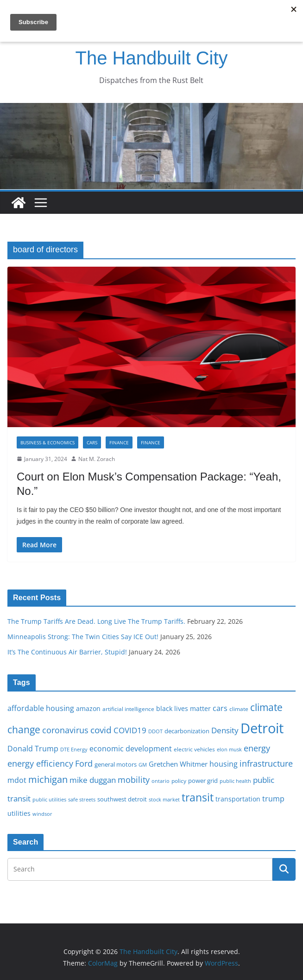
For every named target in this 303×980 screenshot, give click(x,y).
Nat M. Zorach (97, 459)
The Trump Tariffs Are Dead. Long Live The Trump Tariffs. (96, 621)
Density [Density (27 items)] (225, 730)
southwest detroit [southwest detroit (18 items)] (122, 799)
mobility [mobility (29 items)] (134, 780)
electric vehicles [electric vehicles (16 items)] (194, 749)
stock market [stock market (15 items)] (164, 799)
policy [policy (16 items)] (179, 781)
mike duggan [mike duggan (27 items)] (93, 780)
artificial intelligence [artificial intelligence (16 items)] (128, 709)
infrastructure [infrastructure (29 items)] (266, 763)
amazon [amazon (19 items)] (88, 708)
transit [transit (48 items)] (198, 797)
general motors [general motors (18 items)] (116, 764)
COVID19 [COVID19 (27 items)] (130, 730)
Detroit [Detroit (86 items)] (262, 728)
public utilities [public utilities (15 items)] (49, 799)
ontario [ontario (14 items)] (161, 781)
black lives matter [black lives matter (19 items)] (183, 708)
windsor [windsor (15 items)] (42, 814)
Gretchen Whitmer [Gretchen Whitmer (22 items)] (178, 764)
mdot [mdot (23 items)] (17, 780)
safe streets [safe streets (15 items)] (82, 799)
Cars (92, 442)
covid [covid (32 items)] (101, 730)
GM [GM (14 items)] (143, 765)
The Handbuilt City (151, 58)
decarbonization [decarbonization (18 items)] (187, 731)
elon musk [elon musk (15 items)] (229, 749)
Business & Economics (47, 442)
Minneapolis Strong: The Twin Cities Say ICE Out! (83, 637)
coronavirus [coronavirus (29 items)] (65, 730)
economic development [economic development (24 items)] (131, 749)
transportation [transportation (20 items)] (238, 799)
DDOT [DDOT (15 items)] (155, 731)
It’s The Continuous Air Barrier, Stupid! (67, 652)
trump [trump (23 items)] (273, 799)
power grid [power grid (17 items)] (203, 781)
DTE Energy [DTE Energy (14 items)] (74, 749)
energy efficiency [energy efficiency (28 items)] (40, 763)
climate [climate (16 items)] (239, 709)
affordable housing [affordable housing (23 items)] (41, 708)
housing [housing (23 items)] (224, 764)
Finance (119, 442)
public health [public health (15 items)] (235, 781)
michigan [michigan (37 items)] (48, 779)
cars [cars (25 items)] (220, 708)
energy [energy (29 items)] (257, 748)
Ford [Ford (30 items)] (84, 763)
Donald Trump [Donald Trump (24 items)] (33, 749)
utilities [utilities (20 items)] (19, 813)
